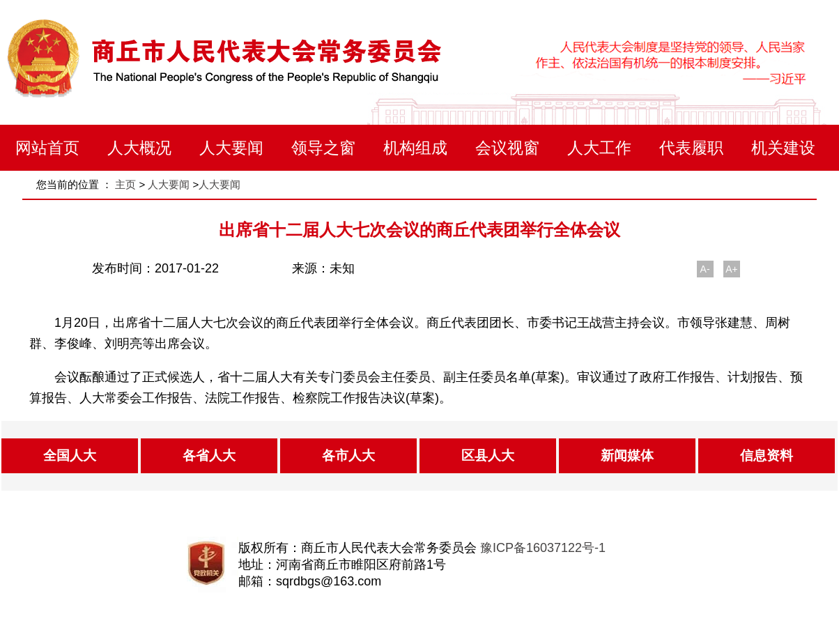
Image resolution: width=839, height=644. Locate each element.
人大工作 (599, 148)
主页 (125, 184)
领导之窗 (323, 148)
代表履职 (691, 148)
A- (705, 269)
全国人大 (70, 455)
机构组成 (415, 148)
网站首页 (47, 148)
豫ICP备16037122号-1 (543, 548)
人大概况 (139, 148)
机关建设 (783, 148)
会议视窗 (507, 148)
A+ (732, 269)
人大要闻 (231, 148)
